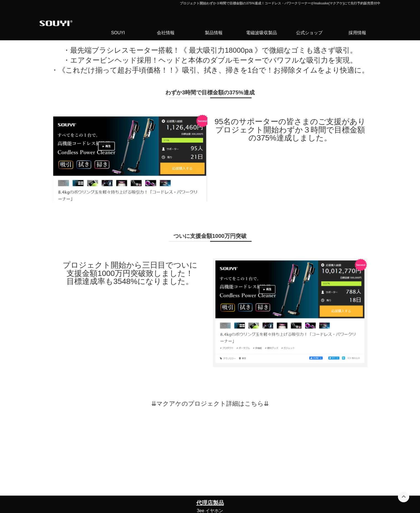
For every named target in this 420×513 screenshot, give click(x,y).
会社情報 (166, 33)
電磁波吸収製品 (261, 33)
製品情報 (214, 33)
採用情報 (357, 33)
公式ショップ (309, 33)
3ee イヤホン (210, 511)
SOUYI (118, 33)
